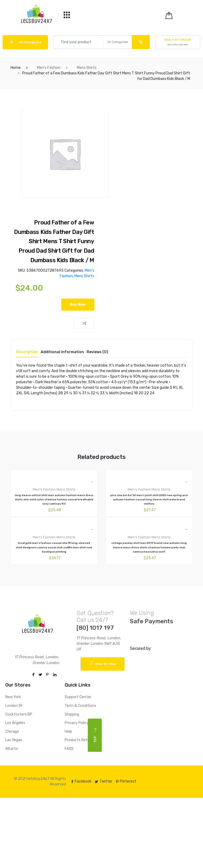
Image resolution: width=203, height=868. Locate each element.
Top (95, 735)
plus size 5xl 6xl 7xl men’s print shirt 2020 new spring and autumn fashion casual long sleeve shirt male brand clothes (149, 500)
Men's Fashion (49, 68)
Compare (84, 323)
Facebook (81, 781)
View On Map (103, 664)
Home (16, 68)
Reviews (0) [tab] (97, 352)
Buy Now (78, 304)
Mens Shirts (87, 68)
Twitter (104, 781)
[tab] (27, 354)
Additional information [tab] (62, 352)
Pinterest (126, 781)
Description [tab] (27, 352)
